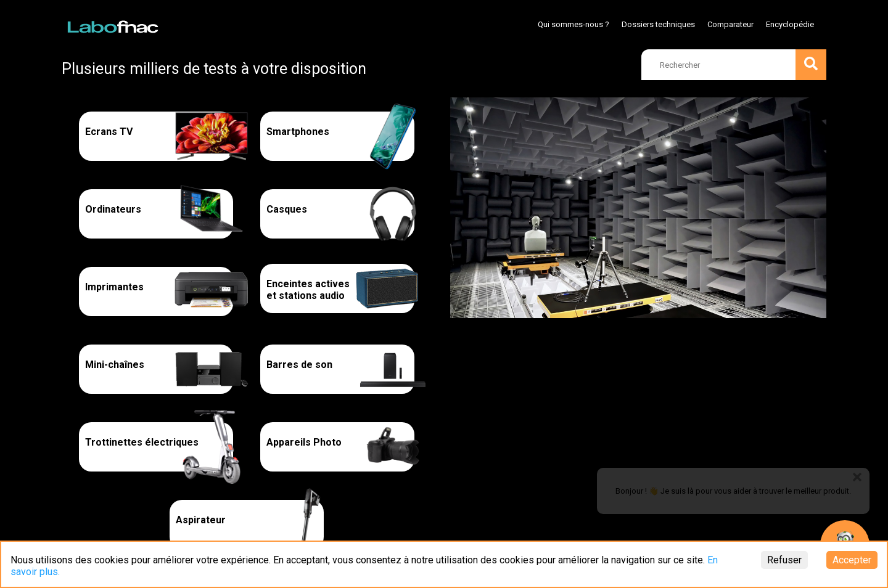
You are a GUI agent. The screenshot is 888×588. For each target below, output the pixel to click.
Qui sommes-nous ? (573, 24)
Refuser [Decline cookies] (784, 560)
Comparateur (730, 24)
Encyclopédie (790, 24)
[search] (734, 65)
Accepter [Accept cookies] (852, 560)
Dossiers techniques (658, 24)
